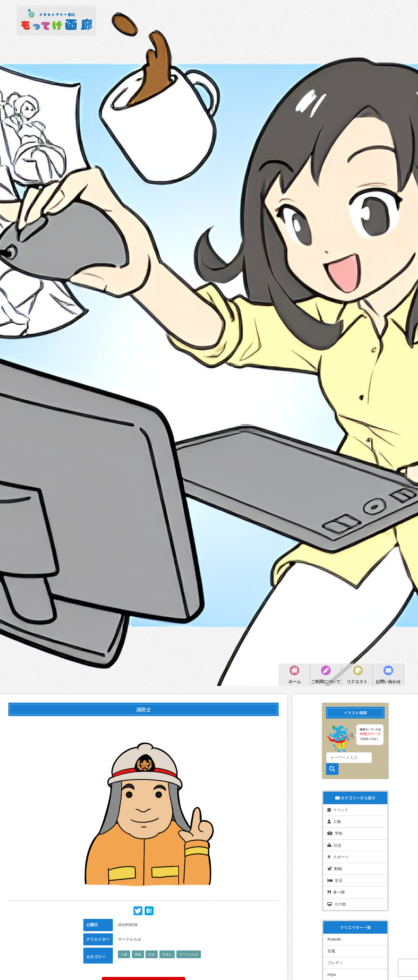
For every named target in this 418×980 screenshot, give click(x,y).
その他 (337, 901)
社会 (152, 954)
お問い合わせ (388, 682)
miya (332, 970)
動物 (335, 866)
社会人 (167, 954)
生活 (335, 878)
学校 (335, 832)
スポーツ (338, 855)
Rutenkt (334, 936)
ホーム (295, 682)
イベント (338, 809)
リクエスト (357, 682)
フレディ (335, 959)
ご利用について (326, 682)
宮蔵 (331, 947)
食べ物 (336, 889)
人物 (124, 954)
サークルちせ (189, 954)
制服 (138, 954)
